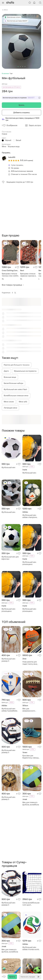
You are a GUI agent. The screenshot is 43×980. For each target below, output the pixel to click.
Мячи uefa (23, 355)
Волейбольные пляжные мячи (16, 349)
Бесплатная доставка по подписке (21, 98)
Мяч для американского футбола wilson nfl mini (32, 663)
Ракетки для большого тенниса (17, 318)
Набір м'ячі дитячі (30, 898)
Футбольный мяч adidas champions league (30, 469)
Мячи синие (9, 355)
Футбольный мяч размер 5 (8, 613)
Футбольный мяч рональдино (29, 516)
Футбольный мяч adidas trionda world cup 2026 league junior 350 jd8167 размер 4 (32, 855)
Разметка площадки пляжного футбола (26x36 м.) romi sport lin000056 (10, 899)
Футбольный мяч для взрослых (10, 511)
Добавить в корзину (22, 113)
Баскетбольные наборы (13, 337)
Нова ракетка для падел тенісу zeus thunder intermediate (31, 616)
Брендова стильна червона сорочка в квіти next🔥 (28, 228)
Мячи (6, 10)
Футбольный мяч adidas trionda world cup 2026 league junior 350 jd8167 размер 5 (11, 943)
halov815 (12, 157)
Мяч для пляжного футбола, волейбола (31, 757)
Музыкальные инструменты (25, 324)
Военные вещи (10, 330)
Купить (22, 105)
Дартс (6, 324)
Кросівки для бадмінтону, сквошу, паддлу (31, 710)
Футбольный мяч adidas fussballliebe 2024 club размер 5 (10, 663)
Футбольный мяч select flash (15, 343)
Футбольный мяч (8, 421)
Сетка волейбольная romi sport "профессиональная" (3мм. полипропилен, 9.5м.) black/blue (31, 810)
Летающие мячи (10, 361)
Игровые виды (14, 147)
